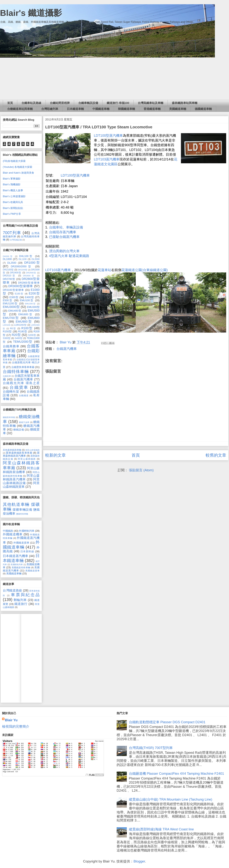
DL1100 (23, 259)
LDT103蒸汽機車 (107, 159)
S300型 (7, 338)
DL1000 (7, 259)
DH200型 (8, 256)
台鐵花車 (7, 376)
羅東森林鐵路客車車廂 (19, 453)
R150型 (7, 332)
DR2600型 (29, 276)
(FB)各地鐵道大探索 (14, 161)
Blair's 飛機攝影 (12, 184)
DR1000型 (32, 263)
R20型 (16, 335)
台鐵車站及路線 (31, 103)
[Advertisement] (114, 79)
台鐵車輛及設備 (88, 103)
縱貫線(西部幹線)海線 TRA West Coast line (161, 829)
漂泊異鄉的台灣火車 (64, 251)
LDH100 (7, 325)
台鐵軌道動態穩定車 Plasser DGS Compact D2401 (167, 722)
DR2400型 (16, 273)
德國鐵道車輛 (203, 109)
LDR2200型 (20, 325)
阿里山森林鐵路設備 (21, 481)
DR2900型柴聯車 (29, 283)
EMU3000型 (11, 307)
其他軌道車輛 (16, 504)
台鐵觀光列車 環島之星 (21, 383)
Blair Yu (11, 720)
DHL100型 (26, 256)
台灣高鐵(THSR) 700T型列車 (151, 748)
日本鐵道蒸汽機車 (16, 556)
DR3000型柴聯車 (21, 286)
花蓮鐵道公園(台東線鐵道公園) (145, 270)
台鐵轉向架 (11, 392)
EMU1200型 (10, 304)
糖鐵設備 (19, 430)
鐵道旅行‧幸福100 (118, 103)
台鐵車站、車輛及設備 (66, 227)
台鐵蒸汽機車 (67, 349)
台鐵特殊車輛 (16, 372)
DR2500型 (31, 273)
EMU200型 (30, 304)
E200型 (34, 293)
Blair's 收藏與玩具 (13, 202)
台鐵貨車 (19, 387)
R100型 (27, 328)
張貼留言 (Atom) (141, 470)
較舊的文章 (216, 455)
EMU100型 (27, 300)
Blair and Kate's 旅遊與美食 (18, 173)
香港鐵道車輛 (152, 109)
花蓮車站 (104, 270)
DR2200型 (23, 270)
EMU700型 (11, 318)
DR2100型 (8, 270)
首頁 (10, 103)
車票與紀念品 (25, 595)
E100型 (19, 294)
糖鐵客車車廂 (9, 417)
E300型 (14, 297)
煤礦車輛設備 (22, 510)
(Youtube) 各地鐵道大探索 (18, 167)
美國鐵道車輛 (178, 109)
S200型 (32, 335)
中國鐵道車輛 (101, 109)
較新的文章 (55, 455)
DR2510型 (10, 276)
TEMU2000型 (23, 342)
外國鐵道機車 (13, 534)
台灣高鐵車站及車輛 (151, 103)
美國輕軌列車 (17, 564)
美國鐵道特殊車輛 (21, 567)
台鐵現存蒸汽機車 (63, 232)
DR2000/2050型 (22, 266)
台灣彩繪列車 (50, 109)
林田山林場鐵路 (33, 450)
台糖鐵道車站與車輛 (20, 109)
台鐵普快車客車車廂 (23, 367)
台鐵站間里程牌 (60, 103)
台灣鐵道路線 (12, 590)
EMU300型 (33, 307)
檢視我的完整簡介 (16, 726)
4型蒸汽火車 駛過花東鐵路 (69, 256)
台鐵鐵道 (24, 395)
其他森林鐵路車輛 (12, 450)
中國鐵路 (8, 531)
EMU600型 (26, 314)
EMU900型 (24, 322)
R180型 (23, 332)
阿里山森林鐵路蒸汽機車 (21, 477)
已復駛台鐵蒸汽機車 (64, 237)
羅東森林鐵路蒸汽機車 (21, 454)
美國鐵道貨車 (32, 571)
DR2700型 (9, 279)
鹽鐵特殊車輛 (22, 514)
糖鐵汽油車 (24, 422)
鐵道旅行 (21, 604)
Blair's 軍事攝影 (12, 179)
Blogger (139, 861)
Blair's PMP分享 (12, 214)
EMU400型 (15, 311)
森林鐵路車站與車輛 (185, 103)
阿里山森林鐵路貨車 (21, 485)
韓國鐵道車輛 (127, 109)
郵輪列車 (20, 600)
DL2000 (36, 259)
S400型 (19, 338)
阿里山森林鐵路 (27, 459)
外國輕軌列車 (27, 531)
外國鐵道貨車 (21, 543)
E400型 (30, 297)
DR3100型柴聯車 (13, 290)
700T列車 (12, 233)
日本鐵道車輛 (75, 109)
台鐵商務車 (11, 346)
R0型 (13, 328)
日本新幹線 (27, 551)
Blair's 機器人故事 (13, 190)
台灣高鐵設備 (16, 240)
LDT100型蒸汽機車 (108, 136)
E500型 (8, 300)
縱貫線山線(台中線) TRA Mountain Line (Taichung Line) (171, 799)
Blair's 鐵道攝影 (31, 13)
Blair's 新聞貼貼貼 (13, 208)
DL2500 (12, 263)
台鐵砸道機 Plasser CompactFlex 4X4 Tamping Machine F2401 (176, 773)
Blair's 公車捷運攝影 (14, 196)
